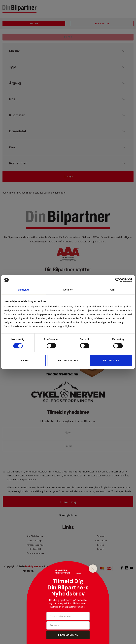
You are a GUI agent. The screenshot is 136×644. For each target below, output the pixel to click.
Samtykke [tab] (24, 290)
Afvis (25, 360)
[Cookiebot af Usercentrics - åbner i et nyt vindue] (118, 280)
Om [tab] (112, 290)
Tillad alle (111, 360)
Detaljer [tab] (68, 290)
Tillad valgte (68, 360)
